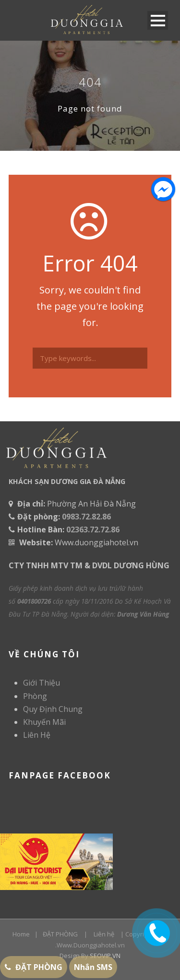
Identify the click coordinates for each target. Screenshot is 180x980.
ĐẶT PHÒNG (60, 934)
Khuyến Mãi (44, 722)
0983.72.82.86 (86, 517)
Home (21, 934)
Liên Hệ (37, 735)
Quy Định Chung (53, 709)
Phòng (35, 696)
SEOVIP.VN (105, 956)
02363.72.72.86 (93, 529)
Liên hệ (104, 934)
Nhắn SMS (93, 967)
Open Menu (158, 20)
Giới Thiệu (42, 683)
